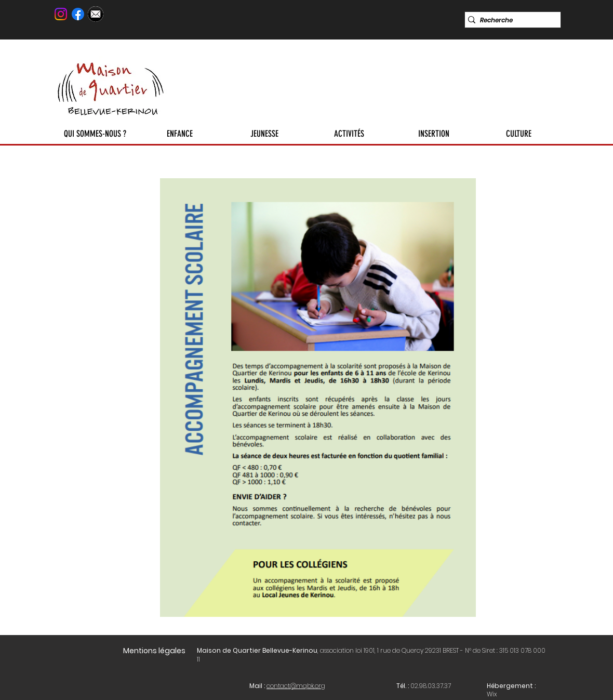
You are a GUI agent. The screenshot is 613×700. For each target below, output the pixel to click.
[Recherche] (509, 21)
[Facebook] (78, 14)
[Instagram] (61, 14)
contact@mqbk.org (296, 686)
